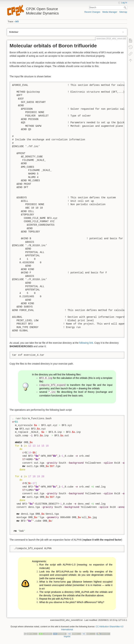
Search (125, 7)
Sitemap (123, 12)
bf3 (17, 22)
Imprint (67, 637)
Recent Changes (92, 12)
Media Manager (110, 12)
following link (86, 343)
